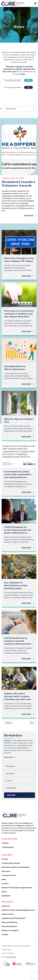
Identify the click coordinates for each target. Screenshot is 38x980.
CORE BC (5, 843)
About (4, 892)
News (4, 879)
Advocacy (6, 906)
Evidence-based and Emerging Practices (18, 910)
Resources (6, 871)
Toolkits (5, 935)
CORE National (8, 847)
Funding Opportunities (11, 863)
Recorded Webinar (9, 926)
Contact (5, 884)
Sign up (7, 741)
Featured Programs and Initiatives (16, 867)
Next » (32, 723)
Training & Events (9, 875)
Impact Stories (8, 914)
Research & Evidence (10, 930)
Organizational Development (13, 918)
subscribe (20, 795)
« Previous (8, 723)
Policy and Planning (10, 922)
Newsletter (6, 896)
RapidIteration (12, 957)
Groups (5, 859)
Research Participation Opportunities (17, 888)
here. (23, 74)
